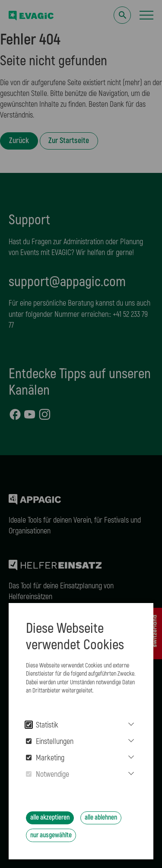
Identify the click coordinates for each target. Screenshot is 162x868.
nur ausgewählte (51, 835)
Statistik (42, 725)
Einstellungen (50, 742)
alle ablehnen (101, 817)
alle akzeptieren (50, 817)
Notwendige (48, 774)
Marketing (45, 758)
